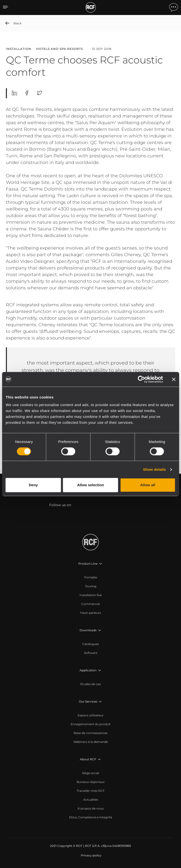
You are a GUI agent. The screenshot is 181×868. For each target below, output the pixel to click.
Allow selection (90, 485)
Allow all (148, 485)
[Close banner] (174, 379)
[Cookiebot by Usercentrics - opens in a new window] (141, 379)
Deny (33, 485)
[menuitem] (90, 577)
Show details (155, 469)
